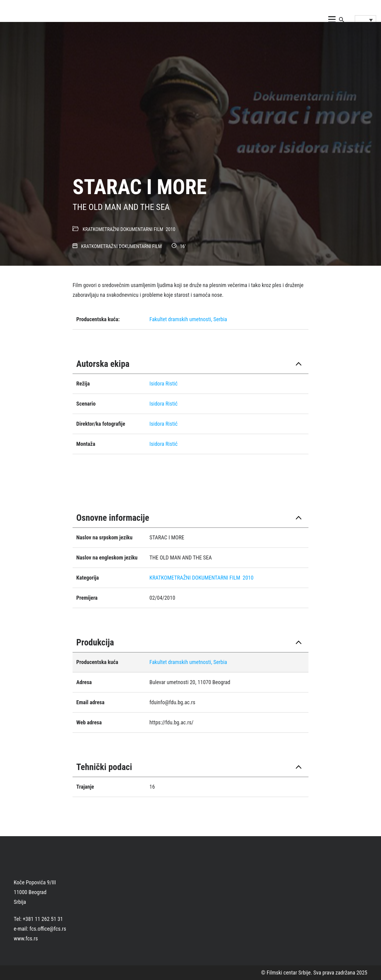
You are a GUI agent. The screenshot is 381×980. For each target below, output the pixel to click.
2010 (171, 229)
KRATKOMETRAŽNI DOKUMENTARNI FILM (123, 229)
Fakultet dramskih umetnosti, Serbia (188, 319)
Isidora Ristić (163, 383)
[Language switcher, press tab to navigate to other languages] (365, 20)
